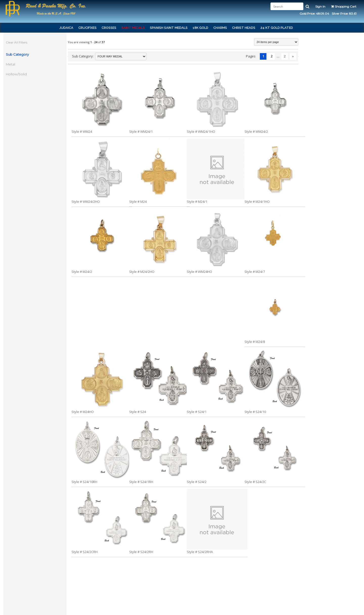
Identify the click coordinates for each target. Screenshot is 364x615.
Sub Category (18, 54)
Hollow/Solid (17, 74)
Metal (11, 64)
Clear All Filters (17, 42)
